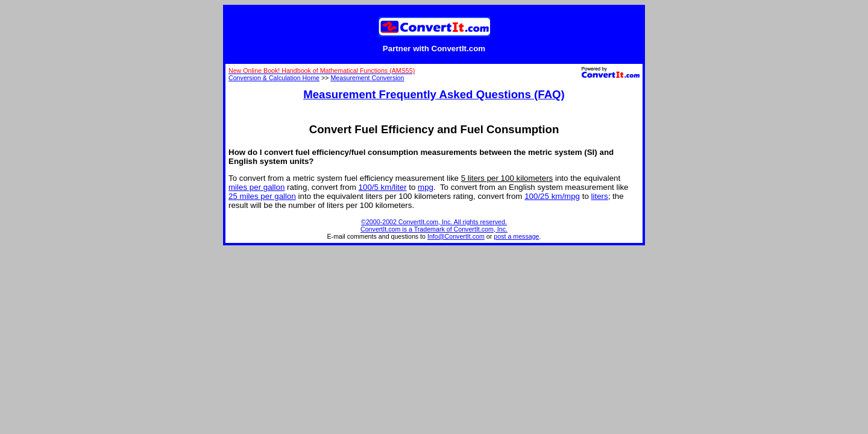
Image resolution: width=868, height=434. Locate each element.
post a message (516, 236)
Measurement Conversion (367, 78)
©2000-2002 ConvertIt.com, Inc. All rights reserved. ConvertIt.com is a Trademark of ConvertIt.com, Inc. (434, 225)
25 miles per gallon (262, 196)
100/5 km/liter (383, 187)
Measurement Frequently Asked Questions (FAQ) (434, 94)
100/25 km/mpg (552, 196)
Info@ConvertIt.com (456, 236)
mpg (426, 187)
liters (600, 196)
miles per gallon (256, 187)
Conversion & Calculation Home (274, 78)
